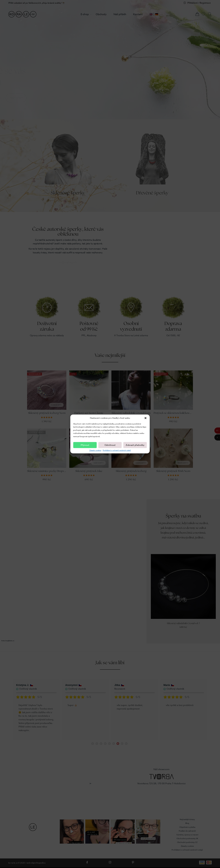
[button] (145, 418)
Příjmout (85, 445)
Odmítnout (110, 445)
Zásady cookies (95, 451)
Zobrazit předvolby (135, 445)
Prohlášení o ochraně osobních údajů (117, 451)
